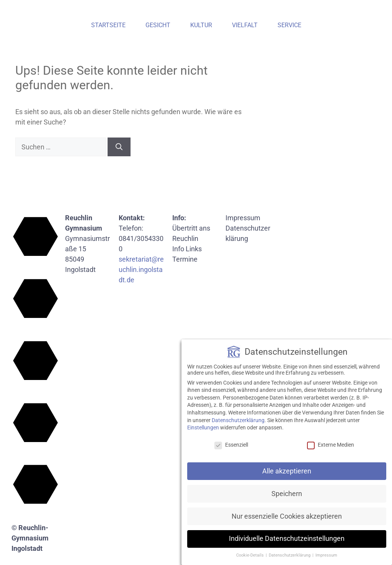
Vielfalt (245, 25)
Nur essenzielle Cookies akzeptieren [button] (287, 516)
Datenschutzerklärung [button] (290, 555)
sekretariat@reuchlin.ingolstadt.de (141, 269)
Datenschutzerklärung (238, 420)
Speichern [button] (287, 494)
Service (289, 25)
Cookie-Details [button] (251, 555)
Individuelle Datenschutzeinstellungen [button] (287, 539)
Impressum (243, 218)
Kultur (201, 25)
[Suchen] (119, 147)
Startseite (108, 25)
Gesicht (158, 25)
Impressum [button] (326, 555)
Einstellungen (203, 427)
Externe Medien (331, 445)
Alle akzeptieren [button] (287, 471)
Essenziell (231, 445)
